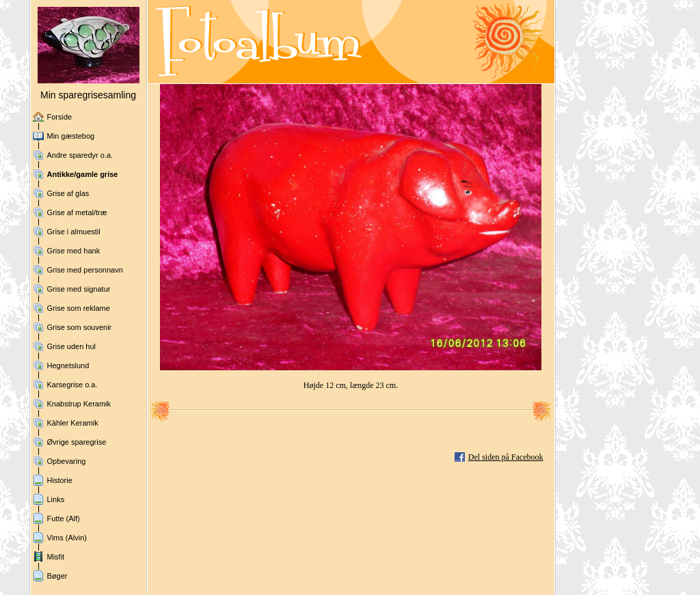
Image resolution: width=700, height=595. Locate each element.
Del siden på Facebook (506, 457)
